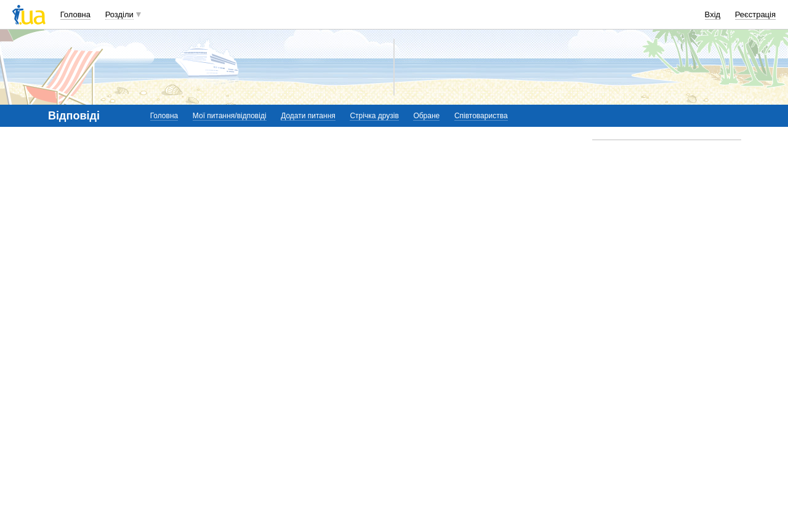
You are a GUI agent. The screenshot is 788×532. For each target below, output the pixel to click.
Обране (426, 116)
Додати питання (308, 116)
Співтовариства (481, 116)
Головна (75, 14)
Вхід (713, 14)
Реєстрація (755, 14)
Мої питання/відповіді (230, 116)
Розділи (119, 14)
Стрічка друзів (374, 116)
